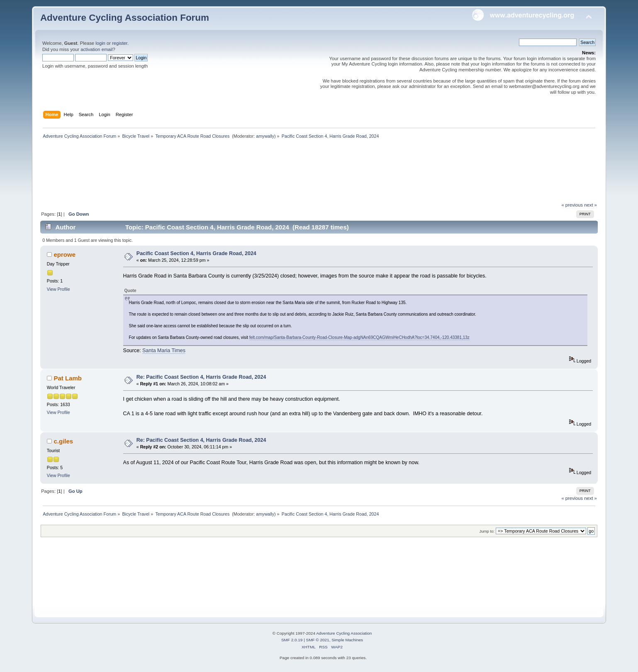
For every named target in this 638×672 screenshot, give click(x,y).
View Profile (58, 289)
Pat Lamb (68, 378)
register (120, 43)
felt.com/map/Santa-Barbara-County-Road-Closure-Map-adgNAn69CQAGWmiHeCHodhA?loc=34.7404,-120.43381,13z (359, 337)
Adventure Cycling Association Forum (125, 18)
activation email (96, 49)
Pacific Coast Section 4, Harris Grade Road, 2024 (196, 253)
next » (591, 205)
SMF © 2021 (318, 640)
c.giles (64, 441)
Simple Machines (347, 640)
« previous (572, 205)
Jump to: (487, 531)
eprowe (65, 254)
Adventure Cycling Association (344, 633)
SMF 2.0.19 (292, 640)
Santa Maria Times (164, 351)
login (100, 43)
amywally (265, 136)
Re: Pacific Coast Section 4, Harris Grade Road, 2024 (201, 377)
